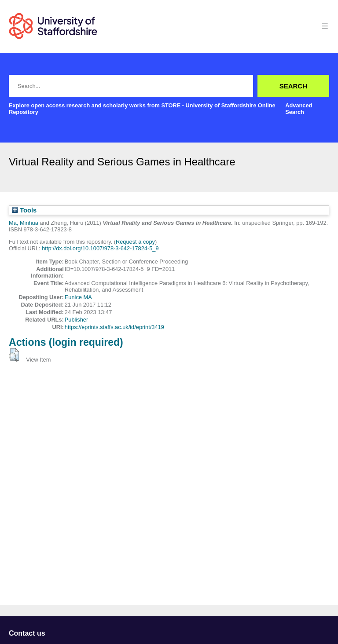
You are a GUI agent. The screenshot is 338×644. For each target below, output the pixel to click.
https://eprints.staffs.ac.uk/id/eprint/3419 (114, 327)
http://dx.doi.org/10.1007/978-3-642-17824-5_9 (100, 248)
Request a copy (135, 242)
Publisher (76, 320)
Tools (24, 210)
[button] (14, 355)
